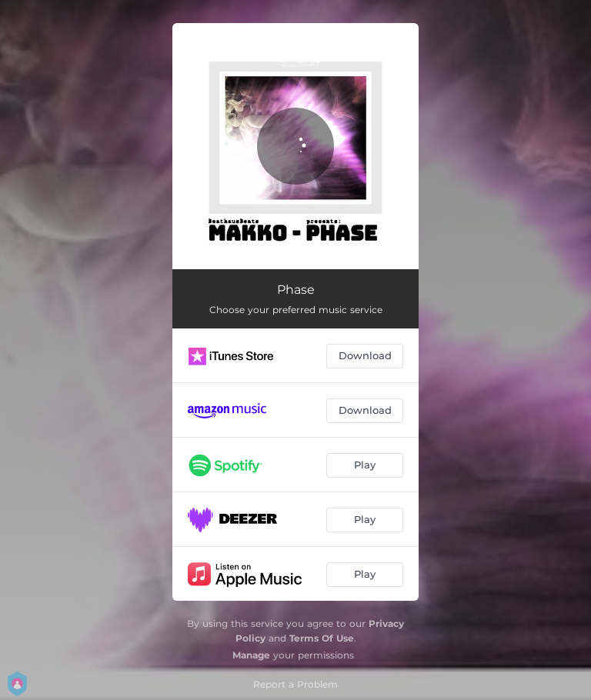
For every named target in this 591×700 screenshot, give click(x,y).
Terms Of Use (322, 638)
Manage (251, 655)
